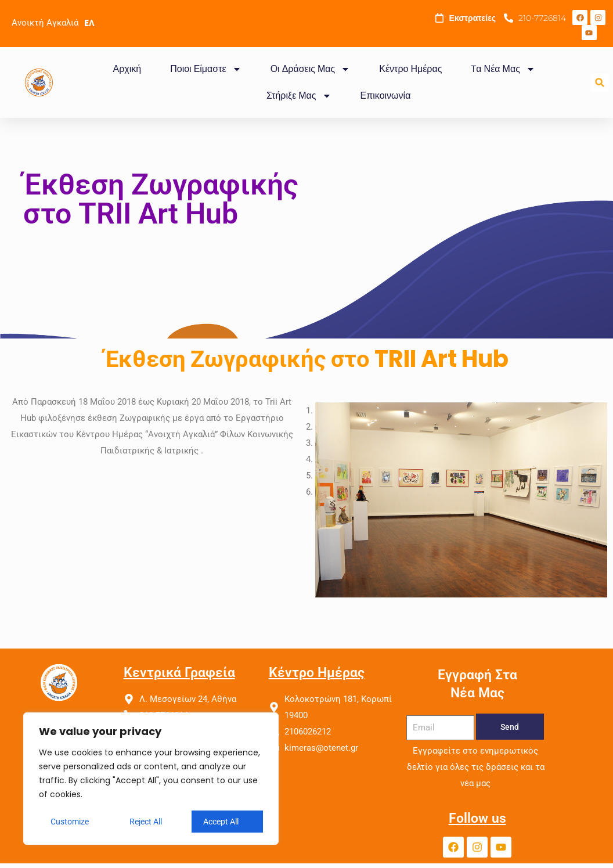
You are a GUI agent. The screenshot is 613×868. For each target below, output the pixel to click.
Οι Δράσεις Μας (311, 69)
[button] (600, 83)
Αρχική (127, 69)
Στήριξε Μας (299, 96)
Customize (70, 822)
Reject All (146, 822)
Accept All (221, 822)
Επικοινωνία (386, 96)
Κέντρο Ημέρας (410, 69)
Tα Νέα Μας (503, 69)
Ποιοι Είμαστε (205, 69)
